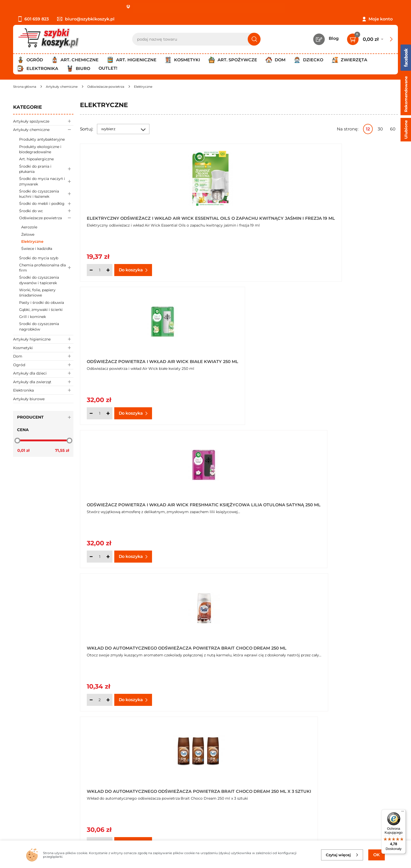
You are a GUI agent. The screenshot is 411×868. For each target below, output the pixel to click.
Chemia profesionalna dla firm (46, 268)
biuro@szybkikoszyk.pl (86, 19)
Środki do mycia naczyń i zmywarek (46, 182)
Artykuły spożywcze (43, 121)
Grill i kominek (33, 317)
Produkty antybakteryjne (42, 139)
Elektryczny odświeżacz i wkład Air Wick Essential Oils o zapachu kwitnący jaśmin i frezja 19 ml (129, 217)
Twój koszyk (152, 782)
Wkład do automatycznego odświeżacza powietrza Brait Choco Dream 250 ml (125, 359)
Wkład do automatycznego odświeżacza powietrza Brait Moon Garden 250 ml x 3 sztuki (125, 502)
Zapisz (350, 776)
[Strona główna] (25, 87)
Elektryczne (32, 241)
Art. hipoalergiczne (36, 159)
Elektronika (43, 390)
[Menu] (403, 812)
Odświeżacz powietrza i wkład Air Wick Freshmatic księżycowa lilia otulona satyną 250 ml (346, 217)
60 (393, 129)
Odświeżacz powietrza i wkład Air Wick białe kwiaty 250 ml (238, 217)
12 (368, 129)
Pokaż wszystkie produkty (365, 727)
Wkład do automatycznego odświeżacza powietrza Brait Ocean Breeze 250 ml (232, 502)
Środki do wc (46, 211)
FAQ (18, 818)
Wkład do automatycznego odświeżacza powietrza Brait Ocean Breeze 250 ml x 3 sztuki (340, 502)
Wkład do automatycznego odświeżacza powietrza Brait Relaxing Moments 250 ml (340, 645)
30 (380, 129)
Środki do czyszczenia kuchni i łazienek (46, 194)
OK (377, 855)
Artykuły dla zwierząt (43, 382)
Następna (318, 727)
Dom (43, 356)
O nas (19, 775)
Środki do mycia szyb (39, 258)
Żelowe (28, 234)
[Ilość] (100, 270)
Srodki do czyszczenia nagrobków (39, 326)
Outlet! (108, 68)
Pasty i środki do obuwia (42, 303)
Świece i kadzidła (37, 249)
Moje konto (381, 19)
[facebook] (204, 837)
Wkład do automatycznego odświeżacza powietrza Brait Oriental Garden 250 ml (125, 645)
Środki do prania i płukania (46, 169)
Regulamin (25, 782)
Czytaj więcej (342, 855)
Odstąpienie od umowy (38, 811)
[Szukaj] (254, 39)
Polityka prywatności (35, 789)
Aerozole (29, 227)
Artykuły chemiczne (43, 130)
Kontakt (148, 775)
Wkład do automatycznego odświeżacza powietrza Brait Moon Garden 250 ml (340, 359)
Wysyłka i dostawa (33, 797)
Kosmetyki (43, 348)
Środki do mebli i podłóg (46, 204)
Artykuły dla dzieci (43, 373)
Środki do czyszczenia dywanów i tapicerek (39, 280)
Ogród (43, 365)
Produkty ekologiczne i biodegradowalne (40, 149)
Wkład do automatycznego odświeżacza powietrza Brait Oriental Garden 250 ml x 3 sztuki (236, 645)
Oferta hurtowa (317, 369)
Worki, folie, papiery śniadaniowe (37, 293)
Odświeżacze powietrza (46, 218)
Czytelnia (149, 789)
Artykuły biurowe (29, 399)
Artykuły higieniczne (43, 339)
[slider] (17, 440)
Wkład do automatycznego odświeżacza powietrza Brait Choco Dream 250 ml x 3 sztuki (232, 359)
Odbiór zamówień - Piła (37, 804)
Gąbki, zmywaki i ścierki (41, 310)
